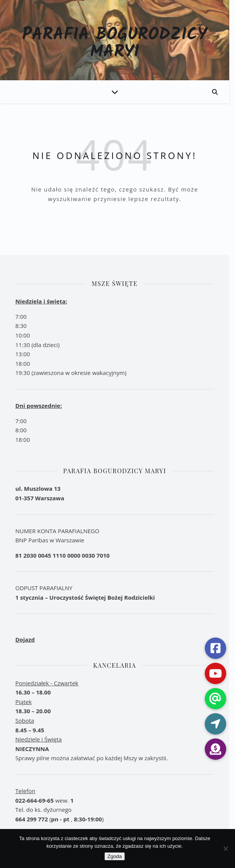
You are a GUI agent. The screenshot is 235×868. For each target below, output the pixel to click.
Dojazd (25, 639)
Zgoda (117, 856)
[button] (217, 749)
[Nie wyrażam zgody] (225, 849)
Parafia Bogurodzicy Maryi (118, 44)
